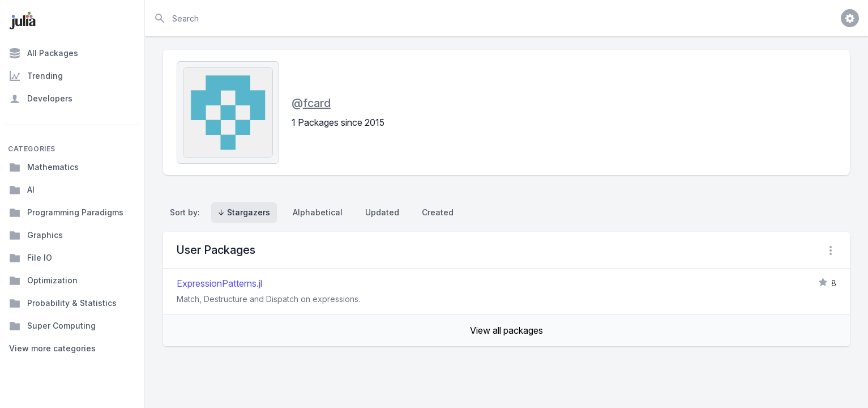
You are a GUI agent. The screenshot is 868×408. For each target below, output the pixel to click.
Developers (41, 99)
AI (22, 190)
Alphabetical (318, 212)
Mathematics (44, 167)
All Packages (44, 53)
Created (438, 212)
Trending (36, 76)
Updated (382, 212)
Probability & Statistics (63, 303)
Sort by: (187, 212)
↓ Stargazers (244, 212)
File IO (31, 258)
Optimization (43, 280)
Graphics (36, 235)
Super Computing (52, 326)
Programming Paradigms (66, 212)
